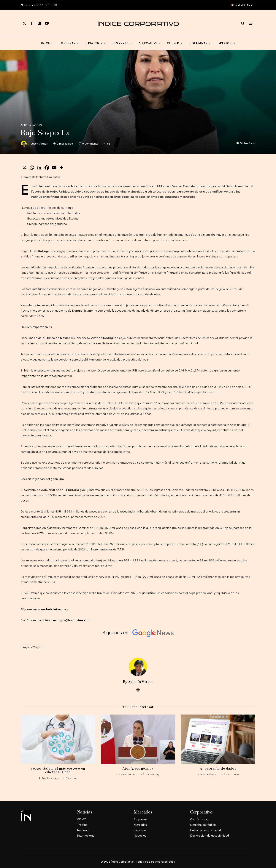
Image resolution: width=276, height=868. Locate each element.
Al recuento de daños (218, 769)
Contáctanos (199, 819)
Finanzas (140, 830)
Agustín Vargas (31, 125)
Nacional (83, 830)
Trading (82, 825)
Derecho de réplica (203, 825)
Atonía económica (138, 769)
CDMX (81, 819)
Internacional (86, 835)
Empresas (141, 819)
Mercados (140, 825)
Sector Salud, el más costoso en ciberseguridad (58, 770)
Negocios (140, 835)
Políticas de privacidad (206, 830)
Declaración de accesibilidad (210, 835)
